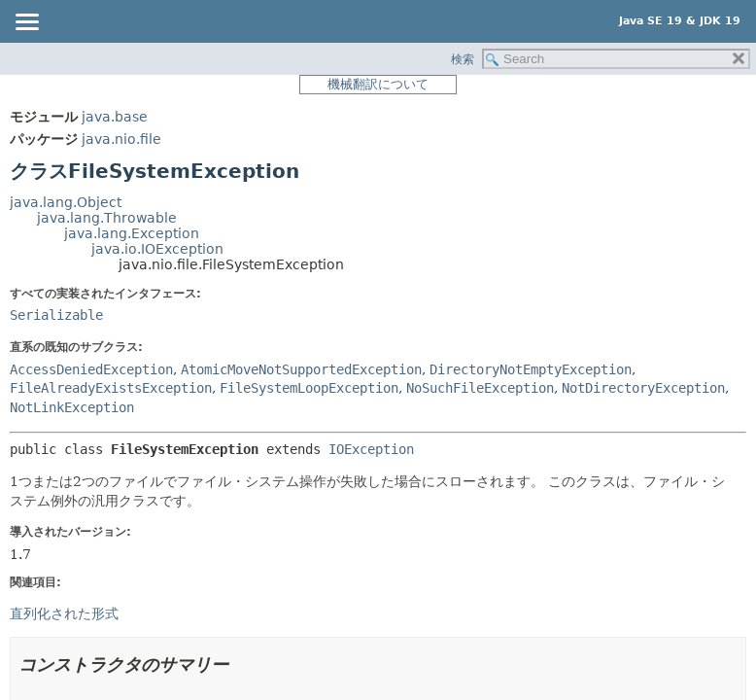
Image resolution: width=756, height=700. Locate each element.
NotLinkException (72, 407)
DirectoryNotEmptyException (531, 369)
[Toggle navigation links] (26, 23)
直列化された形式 (64, 613)
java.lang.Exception (132, 233)
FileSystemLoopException (309, 388)
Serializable (56, 315)
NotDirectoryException (643, 388)
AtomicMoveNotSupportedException (301, 369)
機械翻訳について (378, 84)
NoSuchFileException (480, 388)
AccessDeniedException (91, 369)
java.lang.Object (66, 202)
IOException (371, 449)
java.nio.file (121, 139)
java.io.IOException (157, 249)
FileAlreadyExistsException (111, 388)
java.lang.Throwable (107, 218)
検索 (463, 59)
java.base (115, 117)
